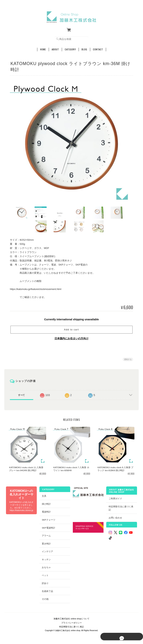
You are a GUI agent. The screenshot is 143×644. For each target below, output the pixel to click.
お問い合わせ (116, 517)
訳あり (45, 582)
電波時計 (46, 511)
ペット (45, 574)
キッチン (46, 558)
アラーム (46, 534)
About (55, 48)
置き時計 (46, 542)
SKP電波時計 (48, 527)
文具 (44, 495)
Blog (84, 48)
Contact (98, 48)
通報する (128, 358)
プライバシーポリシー (71, 620)
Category (70, 48)
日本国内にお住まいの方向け (71, 337)
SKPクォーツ (48, 519)
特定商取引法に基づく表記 (121, 507)
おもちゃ (46, 566)
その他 (45, 598)
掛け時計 (46, 503)
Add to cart (71, 328)
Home (43, 48)
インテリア (47, 550)
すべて (21, 394)
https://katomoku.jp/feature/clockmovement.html (36, 288)
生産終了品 (47, 590)
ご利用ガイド (116, 497)
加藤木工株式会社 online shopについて (71, 616)
